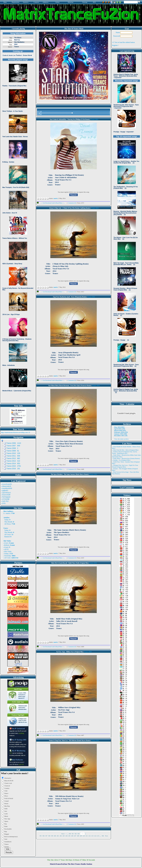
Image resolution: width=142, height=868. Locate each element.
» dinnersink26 (6, 486)
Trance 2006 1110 (14, 443)
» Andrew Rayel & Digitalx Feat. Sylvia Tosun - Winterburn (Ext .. (125, 452)
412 (90, 836)
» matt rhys (5, 501)
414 (95, 836)
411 (87, 836)
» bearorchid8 (6, 495)
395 (41, 836)
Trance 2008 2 (12, 448)
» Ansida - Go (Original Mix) (121, 460)
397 (46, 836)
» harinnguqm (6, 497)
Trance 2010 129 (13, 453)
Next (106, 836)
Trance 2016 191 (13, 469)
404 (67, 836)
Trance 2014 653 (13, 464)
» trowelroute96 (6, 484)
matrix (8, 513)
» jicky (3, 503)
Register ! (115, 45)
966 (103, 836)
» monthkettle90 (6, 488)
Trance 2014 (94, 119)
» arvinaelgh (5, 499)
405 (70, 836)
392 (76, 834)
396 (43, 836)
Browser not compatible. (18, 216)
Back (63, 834)
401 (58, 836)
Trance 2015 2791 (14, 466)
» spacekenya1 (6, 493)
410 (84, 836)
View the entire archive (121, 439)
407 (75, 836)
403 (64, 836)
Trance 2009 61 (13, 451)
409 (81, 836)
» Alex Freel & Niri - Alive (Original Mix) (125, 450)
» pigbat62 (5, 490)
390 (70, 834)
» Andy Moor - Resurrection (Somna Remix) (126, 458)
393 (79, 834)
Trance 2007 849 (13, 446)
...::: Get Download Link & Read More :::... (52, 203)
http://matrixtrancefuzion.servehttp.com (14, 432)
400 (55, 836)
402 (61, 836)
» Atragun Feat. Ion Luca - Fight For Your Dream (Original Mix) (125, 466)
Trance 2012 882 (13, 458)
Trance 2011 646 (13, 456)
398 (49, 836)
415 (98, 836)
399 (52, 836)
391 (73, 834)
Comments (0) (72, 203)
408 (78, 836)
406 (72, 836)
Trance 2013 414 (13, 461)
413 (92, 836)
